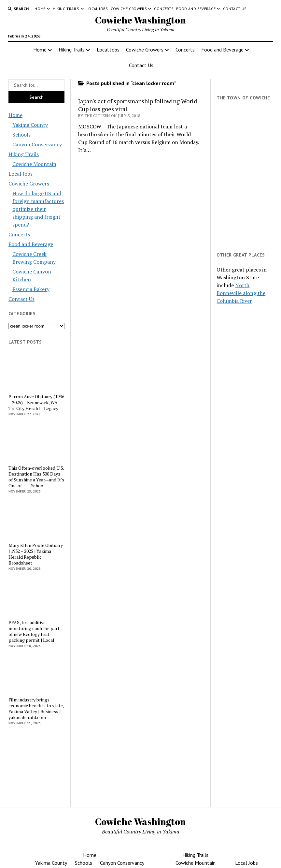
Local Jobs (97, 9)
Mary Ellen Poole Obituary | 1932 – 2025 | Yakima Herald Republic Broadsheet (36, 554)
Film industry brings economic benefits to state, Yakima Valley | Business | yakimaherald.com (36, 709)
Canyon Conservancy (37, 144)
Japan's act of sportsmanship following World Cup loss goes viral (138, 105)
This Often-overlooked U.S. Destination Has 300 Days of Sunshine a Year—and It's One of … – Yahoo (36, 477)
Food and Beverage (196, 9)
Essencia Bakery (31, 289)
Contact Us (235, 9)
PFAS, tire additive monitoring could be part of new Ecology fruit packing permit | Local (34, 631)
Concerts (164, 9)
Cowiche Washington (140, 20)
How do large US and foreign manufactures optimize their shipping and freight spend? (38, 209)
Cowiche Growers (129, 9)
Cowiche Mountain (34, 164)
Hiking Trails (66, 9)
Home (40, 9)
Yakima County (30, 125)
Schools (21, 135)
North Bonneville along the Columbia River (241, 293)
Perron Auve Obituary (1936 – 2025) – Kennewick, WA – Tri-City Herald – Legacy (36, 403)
